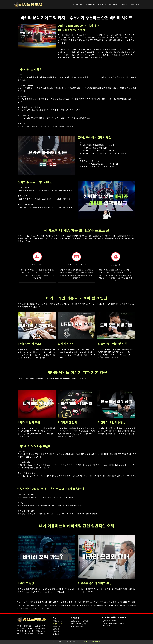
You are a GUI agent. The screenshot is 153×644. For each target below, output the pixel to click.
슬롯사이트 (57, 626)
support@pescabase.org (116, 623)
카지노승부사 (57, 621)
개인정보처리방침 (95, 642)
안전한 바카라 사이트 (90, 605)
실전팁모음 (57, 629)
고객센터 (56, 631)
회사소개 (57, 634)
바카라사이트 (57, 624)
